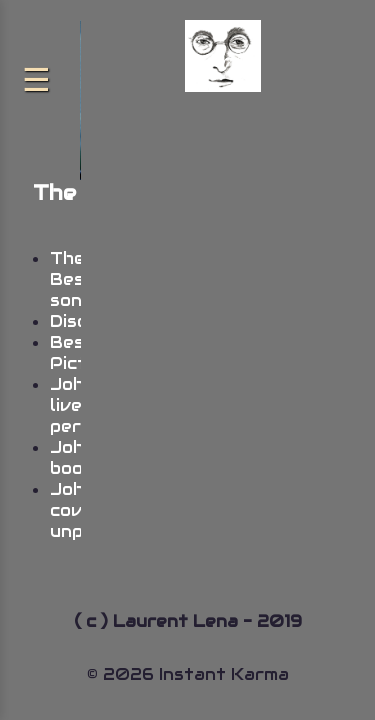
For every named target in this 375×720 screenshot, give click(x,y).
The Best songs (76, 279)
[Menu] (36, 80)
